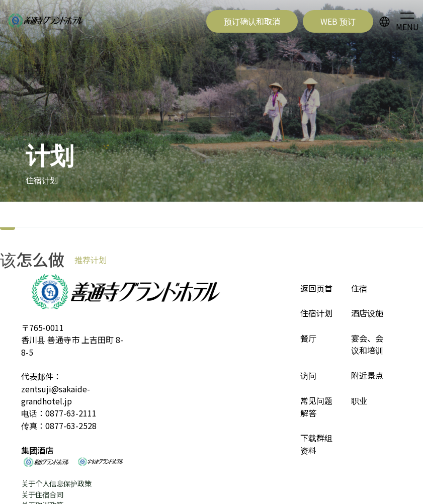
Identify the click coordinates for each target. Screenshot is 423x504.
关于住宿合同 (42, 494)
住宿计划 (316, 313)
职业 (359, 400)
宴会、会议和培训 (367, 344)
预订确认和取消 (252, 21)
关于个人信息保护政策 (56, 483)
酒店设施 (367, 313)
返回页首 (316, 288)
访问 (308, 375)
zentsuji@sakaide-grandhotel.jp (56, 395)
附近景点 (367, 375)
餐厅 (308, 338)
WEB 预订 (338, 21)
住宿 (359, 288)
